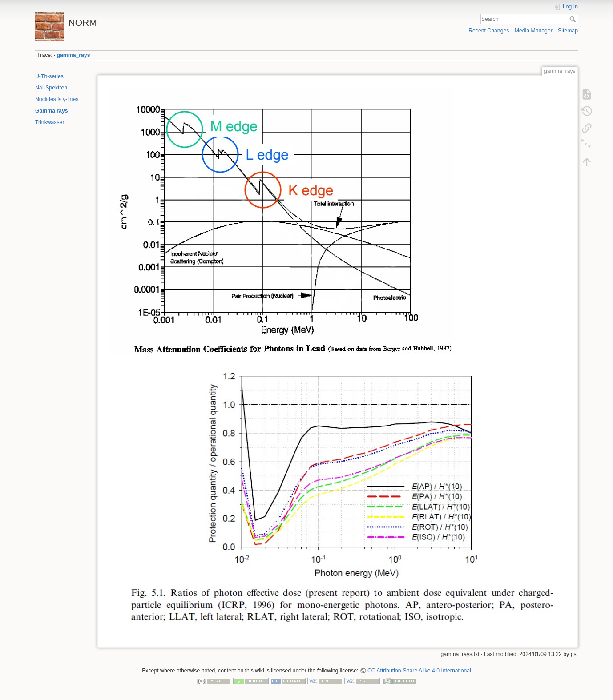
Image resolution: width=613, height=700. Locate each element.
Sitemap (568, 31)
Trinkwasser (50, 122)
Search (574, 19)
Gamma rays (52, 111)
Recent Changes (489, 31)
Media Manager (534, 31)
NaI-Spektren (51, 88)
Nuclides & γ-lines (57, 99)
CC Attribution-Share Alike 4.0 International (419, 671)
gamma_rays (74, 55)
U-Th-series (49, 76)
